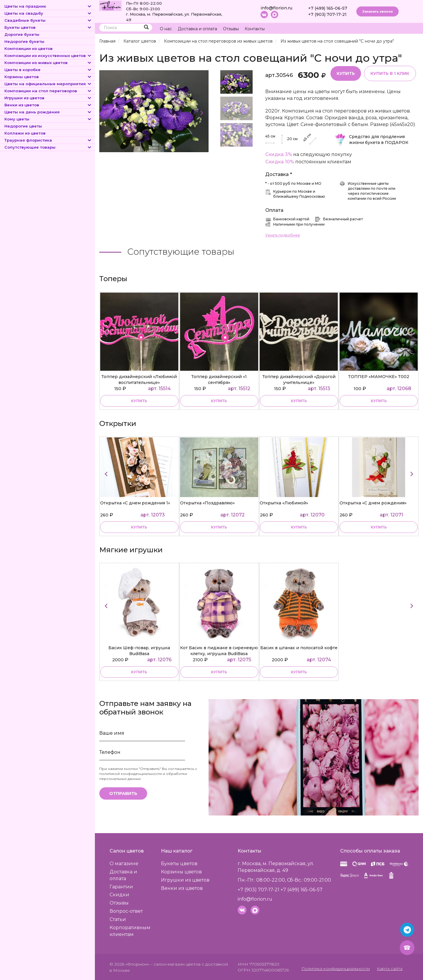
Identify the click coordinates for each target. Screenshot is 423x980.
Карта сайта (390, 968)
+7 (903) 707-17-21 (327, 14)
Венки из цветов (48, 105)
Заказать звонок (377, 11)
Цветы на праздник (48, 6)
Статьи (118, 919)
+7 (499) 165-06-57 (328, 9)
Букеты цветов (48, 27)
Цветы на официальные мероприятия (48, 84)
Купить (346, 73)
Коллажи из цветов (25, 133)
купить (139, 401)
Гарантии (121, 886)
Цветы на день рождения (48, 112)
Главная (107, 41)
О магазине (124, 863)
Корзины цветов (48, 77)
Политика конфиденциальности (336, 968)
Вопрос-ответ (126, 911)
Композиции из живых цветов (48, 63)
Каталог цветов (140, 41)
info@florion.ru (276, 8)
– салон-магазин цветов (176, 964)
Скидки (119, 894)
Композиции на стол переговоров (48, 91)
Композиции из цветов (28, 48)
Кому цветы (48, 119)
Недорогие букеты (24, 41)
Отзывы (231, 29)
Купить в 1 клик (390, 73)
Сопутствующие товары (48, 147)
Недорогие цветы (23, 126)
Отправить (123, 793)
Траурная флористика (48, 140)
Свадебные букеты (48, 20)
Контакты (255, 29)
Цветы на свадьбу (48, 13)
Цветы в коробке (48, 70)
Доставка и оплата (197, 29)
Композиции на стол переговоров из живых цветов (218, 41)
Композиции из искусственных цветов (48, 56)
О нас (166, 29)
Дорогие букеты (22, 34)
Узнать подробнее (283, 235)
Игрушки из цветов (48, 98)
